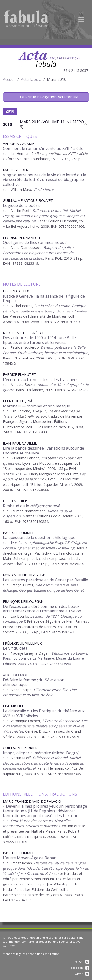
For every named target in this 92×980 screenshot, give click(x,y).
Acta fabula (31, 79)
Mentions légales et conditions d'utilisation (31, 954)
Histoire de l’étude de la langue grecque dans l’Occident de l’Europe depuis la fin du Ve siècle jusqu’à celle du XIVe (46, 868)
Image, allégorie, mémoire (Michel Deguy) (41, 753)
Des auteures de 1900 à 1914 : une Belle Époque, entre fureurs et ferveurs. (39, 340)
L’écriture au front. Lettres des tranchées (41, 380)
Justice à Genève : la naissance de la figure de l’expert (44, 298)
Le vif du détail (16, 648)
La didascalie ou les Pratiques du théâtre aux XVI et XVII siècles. (44, 713)
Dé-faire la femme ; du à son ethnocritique (34, 682)
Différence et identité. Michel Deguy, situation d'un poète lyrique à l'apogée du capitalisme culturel (44, 216)
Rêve (42, 695)
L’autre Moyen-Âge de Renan (30, 858)
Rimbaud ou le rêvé (32, 506)
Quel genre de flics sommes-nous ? (35, 242)
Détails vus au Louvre (69, 653)
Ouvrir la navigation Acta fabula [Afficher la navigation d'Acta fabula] (46, 97)
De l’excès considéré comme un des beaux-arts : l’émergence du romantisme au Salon (42, 609)
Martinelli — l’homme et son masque (37, 406)
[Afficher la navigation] (81, 20)
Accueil (9, 79)
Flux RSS (80, 962)
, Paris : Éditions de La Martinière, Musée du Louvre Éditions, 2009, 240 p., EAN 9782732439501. (46, 658)
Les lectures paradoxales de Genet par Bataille (46, 580)
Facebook (79, 968)
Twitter (81, 974)
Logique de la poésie (22, 205)
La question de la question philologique (39, 538)
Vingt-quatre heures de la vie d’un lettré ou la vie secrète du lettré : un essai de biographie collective (45, 179)
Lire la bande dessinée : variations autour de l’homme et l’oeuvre (44, 450)
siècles (17, 731)
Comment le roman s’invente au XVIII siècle (43, 148)
